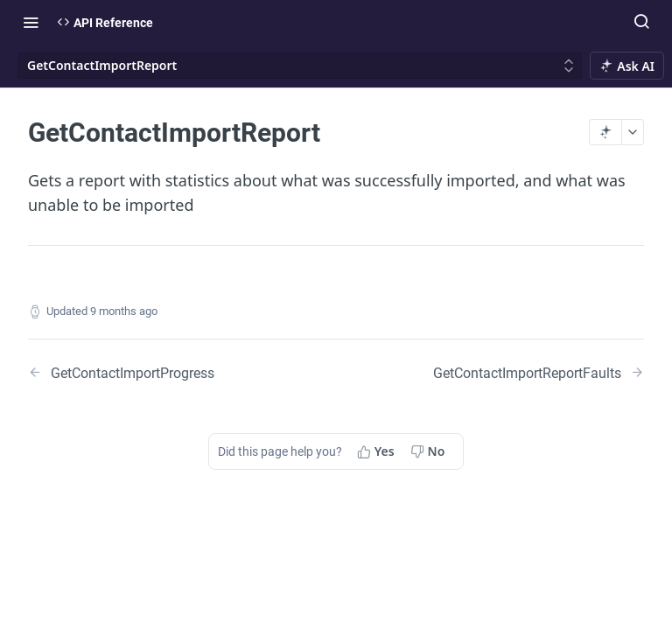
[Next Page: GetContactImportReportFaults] (539, 372)
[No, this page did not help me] (430, 451)
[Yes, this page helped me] (378, 451)
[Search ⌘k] (641, 22)
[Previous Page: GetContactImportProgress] (160, 372)
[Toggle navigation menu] (31, 22)
